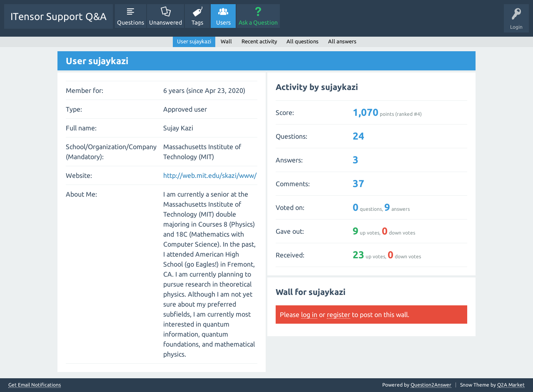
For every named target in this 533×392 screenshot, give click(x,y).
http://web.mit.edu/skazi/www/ (210, 175)
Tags (197, 22)
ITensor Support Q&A (59, 16)
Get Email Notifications (35, 385)
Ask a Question (258, 22)
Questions (131, 22)
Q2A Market (511, 385)
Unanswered (166, 22)
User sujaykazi (194, 41)
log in (309, 315)
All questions (303, 41)
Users (223, 22)
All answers (342, 41)
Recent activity (259, 41)
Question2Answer (431, 385)
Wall (226, 41)
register (339, 315)
